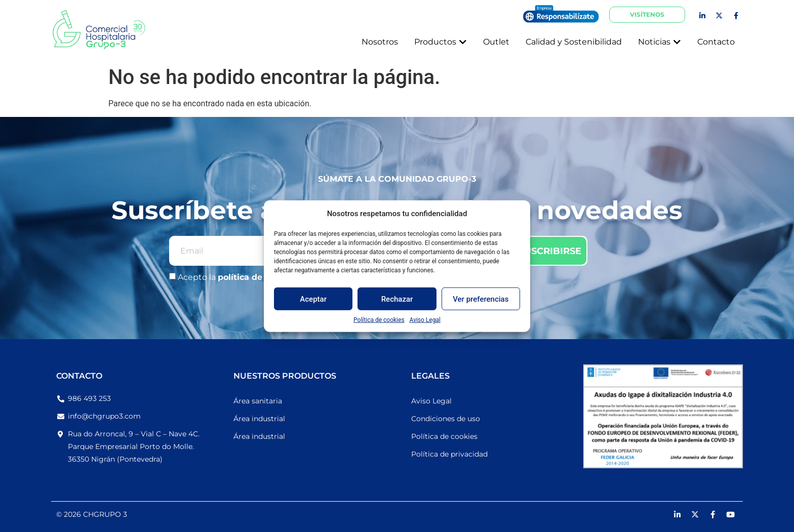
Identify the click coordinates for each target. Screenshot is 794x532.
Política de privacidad (449, 454)
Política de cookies (379, 320)
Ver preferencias (481, 299)
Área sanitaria (258, 401)
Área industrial (259, 419)
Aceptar (313, 299)
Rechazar (397, 299)
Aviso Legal (425, 320)
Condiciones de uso (446, 419)
